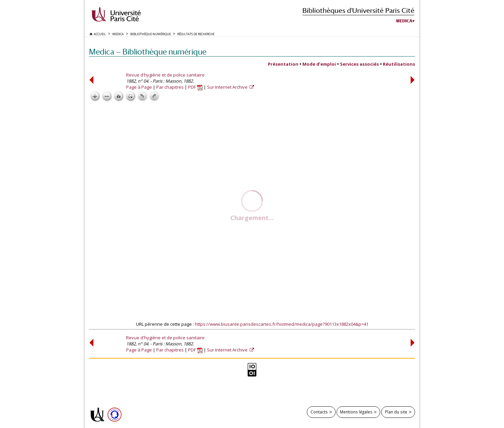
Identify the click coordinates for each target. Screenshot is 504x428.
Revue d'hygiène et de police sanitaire (165, 75)
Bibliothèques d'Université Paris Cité (358, 10)
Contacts (319, 412)
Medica (404, 21)
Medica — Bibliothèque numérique (148, 52)
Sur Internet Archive (228, 87)
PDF (195, 87)
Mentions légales (356, 412)
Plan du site (396, 412)
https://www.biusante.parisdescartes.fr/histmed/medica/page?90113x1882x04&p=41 (282, 324)
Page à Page (139, 87)
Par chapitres (170, 87)
